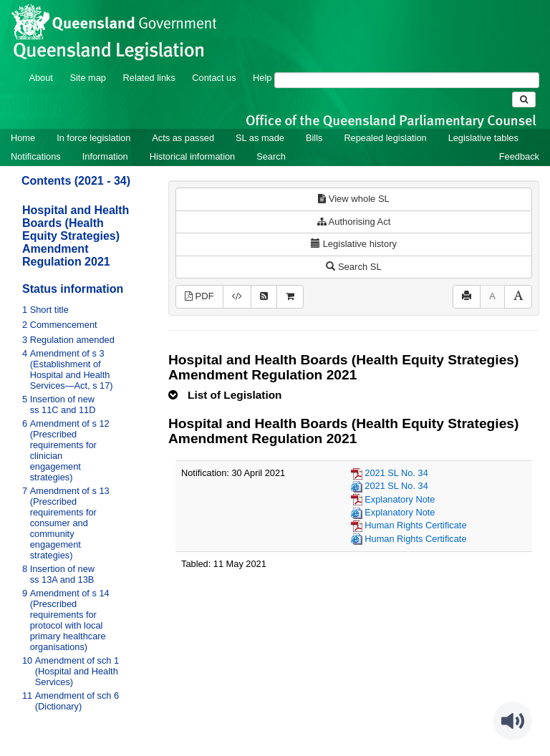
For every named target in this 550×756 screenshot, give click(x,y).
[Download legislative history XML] (237, 297)
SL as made (260, 138)
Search (271, 156)
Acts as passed (183, 138)
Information (105, 156)
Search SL (353, 267)
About (40, 78)
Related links (149, 78)
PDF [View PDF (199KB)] (199, 296)
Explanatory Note (400, 499)
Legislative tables (483, 138)
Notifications (36, 156)
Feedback (519, 156)
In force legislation (93, 138)
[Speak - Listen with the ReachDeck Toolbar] (513, 721)
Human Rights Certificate (415, 525)
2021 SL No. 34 (396, 473)
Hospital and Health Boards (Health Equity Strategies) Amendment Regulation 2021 (76, 236)
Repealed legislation (385, 138)
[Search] (407, 80)
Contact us (214, 78)
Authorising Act (354, 222)
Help (262, 78)
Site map (88, 78)
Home (23, 138)
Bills (314, 138)
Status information (73, 289)
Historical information (192, 156)
